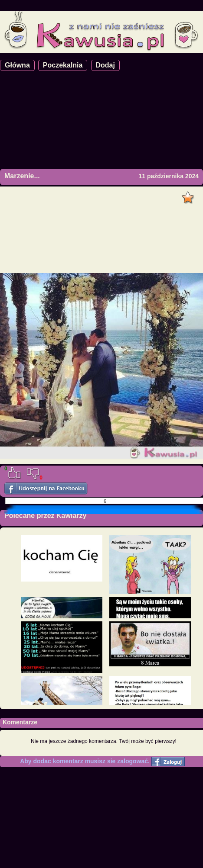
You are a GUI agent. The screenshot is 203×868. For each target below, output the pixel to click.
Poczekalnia (63, 65)
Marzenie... (22, 176)
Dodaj (105, 65)
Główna (17, 65)
